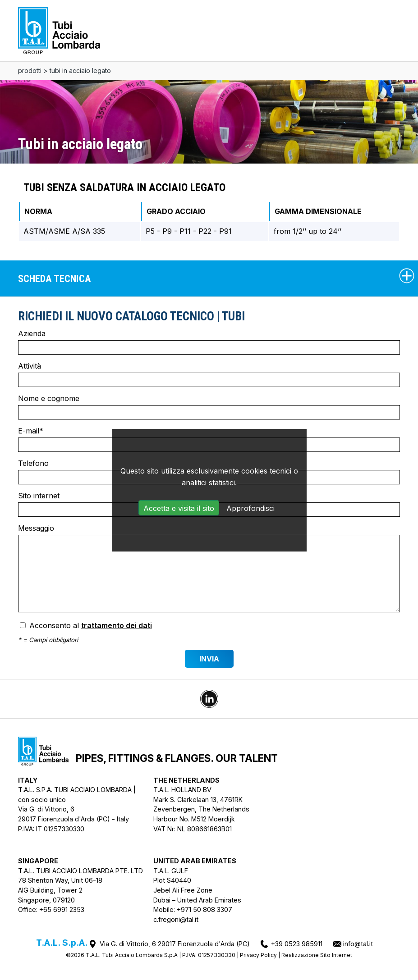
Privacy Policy (258, 955)
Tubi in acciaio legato (80, 71)
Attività (209, 374)
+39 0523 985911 (297, 944)
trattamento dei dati (117, 625)
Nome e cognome (209, 407)
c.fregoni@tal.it (176, 919)
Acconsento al (86, 625)
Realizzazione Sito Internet (317, 955)
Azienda (209, 342)
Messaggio (209, 568)
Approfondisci (250, 508)
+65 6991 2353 (62, 909)
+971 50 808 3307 (204, 909)
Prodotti (30, 71)
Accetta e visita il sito (179, 508)
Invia (209, 659)
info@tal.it (358, 944)
